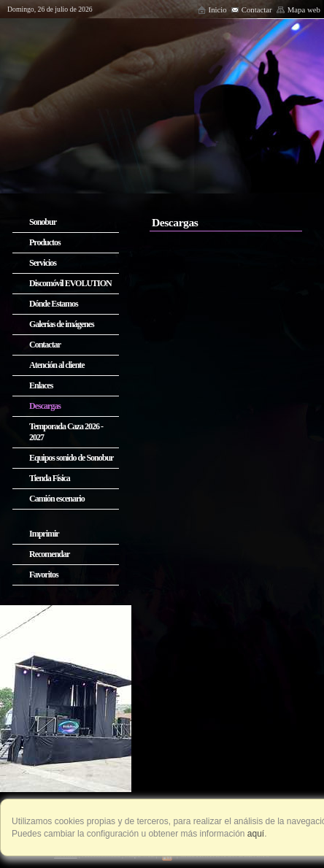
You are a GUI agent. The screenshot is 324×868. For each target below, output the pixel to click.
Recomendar (49, 554)
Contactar (251, 9)
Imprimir (44, 534)
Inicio (212, 9)
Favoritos (44, 575)
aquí (255, 834)
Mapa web (298, 9)
